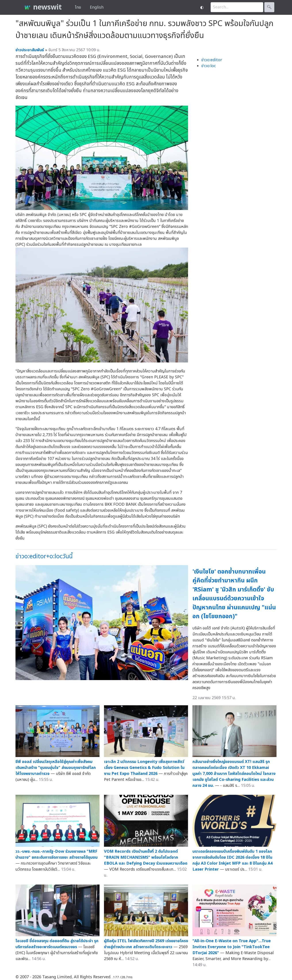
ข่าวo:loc (209, 66)
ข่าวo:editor (212, 60)
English (97, 7)
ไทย (78, 7)
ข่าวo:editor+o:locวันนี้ (44, 556)
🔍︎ (269, 7)
